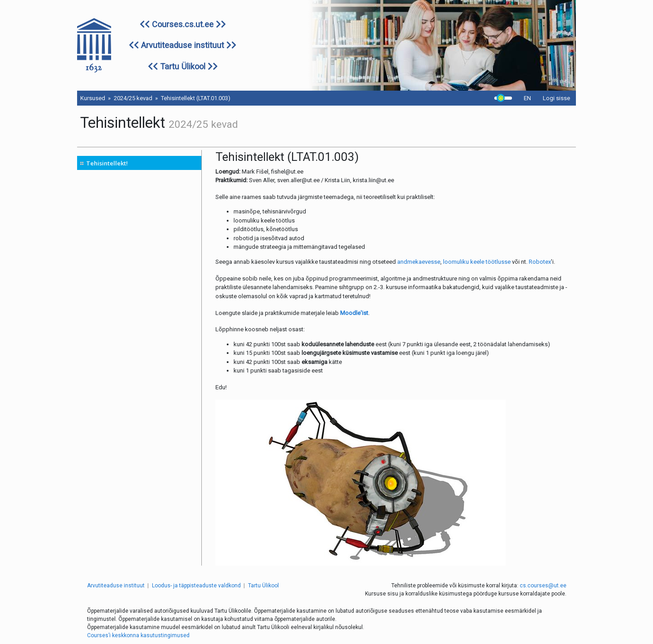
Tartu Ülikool (183, 66)
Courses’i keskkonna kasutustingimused (138, 635)
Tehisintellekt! (107, 163)
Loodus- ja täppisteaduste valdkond (196, 586)
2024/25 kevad (133, 98)
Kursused (93, 98)
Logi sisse (556, 98)
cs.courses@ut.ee (543, 586)
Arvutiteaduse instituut (183, 45)
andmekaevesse (419, 262)
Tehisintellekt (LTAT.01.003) (196, 98)
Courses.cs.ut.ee (183, 24)
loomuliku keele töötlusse (477, 262)
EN (527, 98)
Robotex (540, 262)
